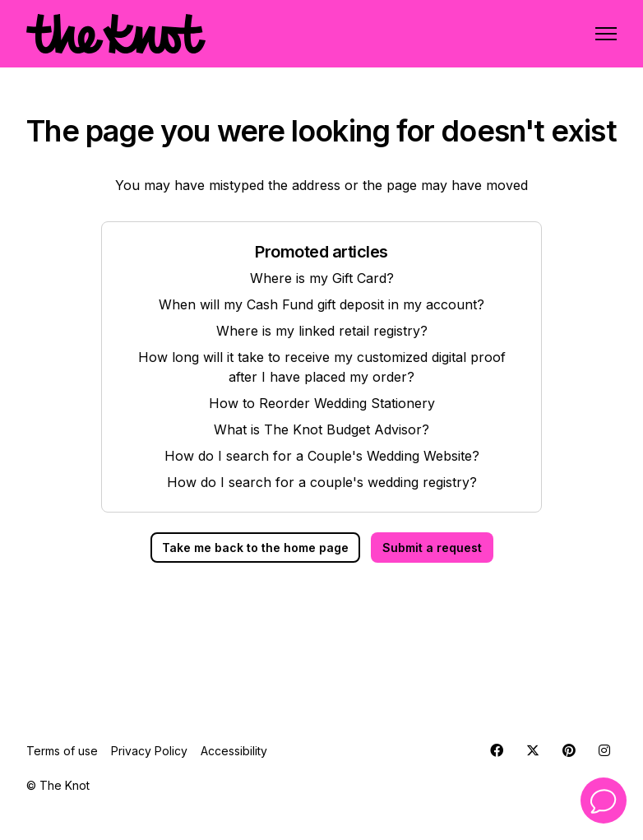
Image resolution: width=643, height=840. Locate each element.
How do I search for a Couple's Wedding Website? (322, 456)
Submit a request (432, 548)
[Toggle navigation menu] (606, 34)
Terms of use (62, 751)
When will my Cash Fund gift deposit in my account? (321, 304)
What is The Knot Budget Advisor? (321, 429)
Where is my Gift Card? (322, 278)
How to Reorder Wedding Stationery (322, 403)
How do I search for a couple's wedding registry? (322, 482)
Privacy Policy (149, 751)
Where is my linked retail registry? (322, 331)
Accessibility (234, 751)
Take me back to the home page (255, 548)
